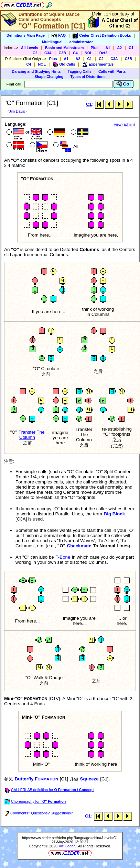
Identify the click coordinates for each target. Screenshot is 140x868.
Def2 (103, 53)
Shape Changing (49, 77)
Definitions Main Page (26, 35)
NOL (89, 53)
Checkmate (79, 546)
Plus (95, 48)
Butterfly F (36, 779)
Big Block (114, 514)
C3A (48, 53)
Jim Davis (17, 111)
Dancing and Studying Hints (36, 71)
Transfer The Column (32, 435)
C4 (75, 53)
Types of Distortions (88, 77)
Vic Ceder (67, 846)
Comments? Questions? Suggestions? (39, 813)
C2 (35, 53)
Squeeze (89, 779)
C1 (131, 48)
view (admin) (125, 124)
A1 (108, 48)
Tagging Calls (80, 71)
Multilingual (52, 42)
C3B (62, 53)
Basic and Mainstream (64, 48)
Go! (124, 84)
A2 (119, 48)
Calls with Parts (112, 71)
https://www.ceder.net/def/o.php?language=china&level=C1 (70, 838)
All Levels (30, 48)
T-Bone (63, 557)
